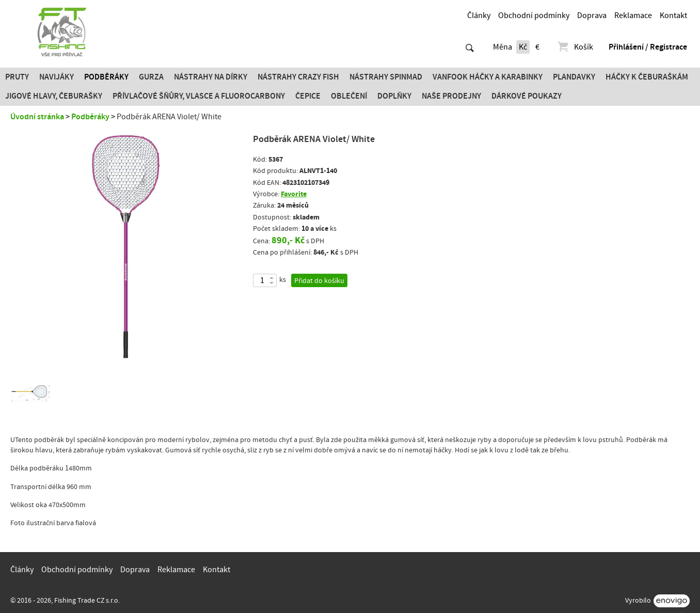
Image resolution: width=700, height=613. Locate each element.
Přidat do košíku (319, 281)
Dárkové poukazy (527, 96)
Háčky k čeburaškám (647, 77)
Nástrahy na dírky (211, 77)
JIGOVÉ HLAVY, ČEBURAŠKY (54, 96)
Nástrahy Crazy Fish (298, 77)
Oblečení (349, 96)
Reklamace (633, 15)
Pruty (17, 77)
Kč (523, 47)
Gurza (151, 77)
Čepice (308, 96)
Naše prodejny (451, 96)
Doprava (592, 15)
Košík (575, 47)
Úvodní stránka (37, 117)
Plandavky (574, 77)
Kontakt (673, 15)
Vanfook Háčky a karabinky (488, 77)
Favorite (294, 194)
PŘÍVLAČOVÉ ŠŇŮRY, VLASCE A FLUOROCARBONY (199, 96)
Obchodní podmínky (534, 15)
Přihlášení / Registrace (648, 47)
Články (479, 15)
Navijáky (57, 77)
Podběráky (106, 77)
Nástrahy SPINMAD (386, 77)
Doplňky (394, 96)
